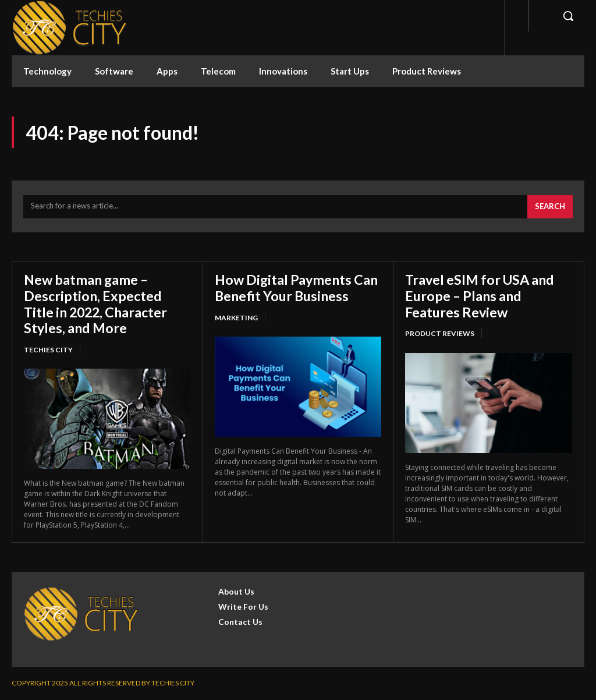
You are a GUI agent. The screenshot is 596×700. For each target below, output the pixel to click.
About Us (236, 591)
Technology (47, 71)
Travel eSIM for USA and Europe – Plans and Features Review (483, 295)
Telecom (218, 71)
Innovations (283, 71)
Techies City (48, 350)
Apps (167, 71)
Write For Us (243, 607)
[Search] (550, 207)
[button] (568, 16)
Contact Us (240, 622)
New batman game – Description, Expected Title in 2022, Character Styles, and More (99, 303)
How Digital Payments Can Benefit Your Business (298, 287)
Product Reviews (427, 71)
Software (114, 71)
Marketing (236, 317)
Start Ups (350, 71)
